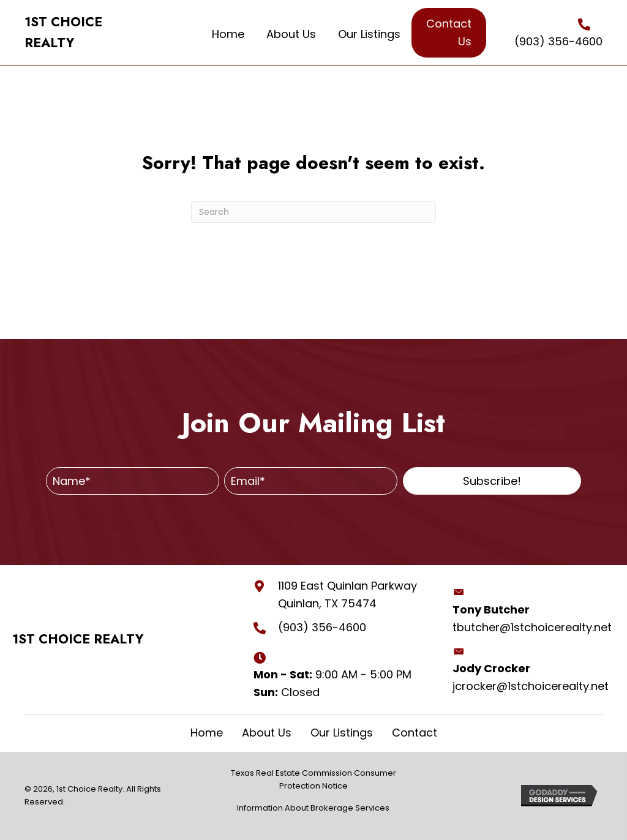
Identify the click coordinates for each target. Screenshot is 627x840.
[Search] (313, 212)
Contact (415, 733)
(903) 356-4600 (558, 41)
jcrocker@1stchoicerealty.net (531, 686)
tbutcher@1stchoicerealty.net (532, 627)
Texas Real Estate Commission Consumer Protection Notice (313, 779)
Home (207, 733)
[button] (492, 481)
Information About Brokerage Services (313, 808)
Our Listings (342, 733)
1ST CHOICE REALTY (78, 639)
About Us (267, 733)
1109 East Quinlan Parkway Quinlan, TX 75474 (347, 594)
